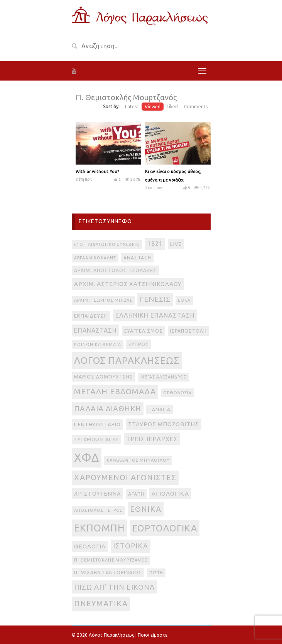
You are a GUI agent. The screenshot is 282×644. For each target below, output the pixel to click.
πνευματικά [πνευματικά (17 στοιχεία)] (101, 603)
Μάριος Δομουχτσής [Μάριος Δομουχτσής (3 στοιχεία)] (104, 377)
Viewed (153, 107)
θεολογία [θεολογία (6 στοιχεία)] (90, 546)
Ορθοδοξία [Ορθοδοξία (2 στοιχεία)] (177, 393)
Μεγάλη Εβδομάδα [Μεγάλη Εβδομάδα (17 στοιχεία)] (115, 391)
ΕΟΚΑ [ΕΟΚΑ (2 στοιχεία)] (184, 300)
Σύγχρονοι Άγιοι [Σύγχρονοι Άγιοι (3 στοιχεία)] (96, 440)
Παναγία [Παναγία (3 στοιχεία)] (160, 409)
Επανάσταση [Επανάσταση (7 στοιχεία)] (95, 330)
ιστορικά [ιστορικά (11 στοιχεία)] (131, 546)
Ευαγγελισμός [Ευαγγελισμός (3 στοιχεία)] (144, 331)
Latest (132, 107)
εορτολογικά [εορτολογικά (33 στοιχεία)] (165, 528)
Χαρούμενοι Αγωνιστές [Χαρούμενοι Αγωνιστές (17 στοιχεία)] (125, 477)
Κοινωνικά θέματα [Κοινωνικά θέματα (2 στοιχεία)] (98, 345)
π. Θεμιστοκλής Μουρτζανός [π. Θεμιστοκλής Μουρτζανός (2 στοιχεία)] (111, 560)
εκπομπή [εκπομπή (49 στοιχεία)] (100, 528)
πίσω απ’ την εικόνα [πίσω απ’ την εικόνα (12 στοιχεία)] (114, 587)
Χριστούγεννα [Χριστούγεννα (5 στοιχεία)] (97, 494)
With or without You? (97, 172)
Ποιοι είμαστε (153, 635)
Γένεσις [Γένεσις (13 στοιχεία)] (155, 299)
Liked (172, 107)
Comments (196, 107)
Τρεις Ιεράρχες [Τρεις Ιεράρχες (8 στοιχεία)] (152, 439)
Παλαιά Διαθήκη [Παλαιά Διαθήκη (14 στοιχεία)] (108, 409)
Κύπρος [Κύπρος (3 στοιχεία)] (139, 344)
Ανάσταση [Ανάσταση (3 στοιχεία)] (137, 258)
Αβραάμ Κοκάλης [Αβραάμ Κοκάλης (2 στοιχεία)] (95, 258)
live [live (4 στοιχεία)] (176, 244)
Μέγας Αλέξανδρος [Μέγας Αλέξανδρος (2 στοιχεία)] (164, 377)
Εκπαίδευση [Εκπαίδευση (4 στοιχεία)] (91, 316)
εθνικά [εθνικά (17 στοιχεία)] (146, 509)
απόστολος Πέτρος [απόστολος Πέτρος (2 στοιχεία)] (98, 510)
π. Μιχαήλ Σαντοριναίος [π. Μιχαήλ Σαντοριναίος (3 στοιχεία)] (108, 573)
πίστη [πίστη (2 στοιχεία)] (156, 573)
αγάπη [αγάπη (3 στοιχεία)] (136, 494)
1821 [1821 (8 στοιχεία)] (155, 244)
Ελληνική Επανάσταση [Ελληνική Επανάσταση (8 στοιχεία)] (155, 315)
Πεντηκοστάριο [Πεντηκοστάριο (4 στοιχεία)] (97, 425)
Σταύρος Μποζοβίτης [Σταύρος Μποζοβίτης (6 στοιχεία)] (164, 424)
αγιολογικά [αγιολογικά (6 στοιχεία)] (170, 494)
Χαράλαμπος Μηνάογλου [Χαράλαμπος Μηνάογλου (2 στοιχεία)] (138, 460)
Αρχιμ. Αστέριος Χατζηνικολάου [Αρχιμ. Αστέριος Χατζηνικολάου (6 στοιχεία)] (128, 284)
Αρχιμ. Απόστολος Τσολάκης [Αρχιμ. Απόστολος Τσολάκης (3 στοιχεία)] (115, 270)
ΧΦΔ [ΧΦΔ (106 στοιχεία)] (87, 458)
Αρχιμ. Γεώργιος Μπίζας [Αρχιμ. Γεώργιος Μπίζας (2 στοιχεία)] (103, 300)
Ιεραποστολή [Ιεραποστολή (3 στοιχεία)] (188, 331)
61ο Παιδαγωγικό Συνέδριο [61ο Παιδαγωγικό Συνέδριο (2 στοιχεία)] (107, 244)
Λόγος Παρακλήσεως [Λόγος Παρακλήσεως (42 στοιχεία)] (127, 360)
